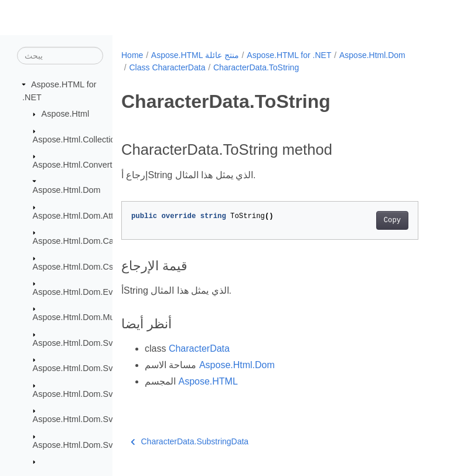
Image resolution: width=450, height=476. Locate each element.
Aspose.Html (66, 114)
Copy (392, 220)
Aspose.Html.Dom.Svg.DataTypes (97, 393)
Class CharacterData (167, 67)
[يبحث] (60, 56)
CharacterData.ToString (256, 67)
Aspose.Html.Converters (79, 165)
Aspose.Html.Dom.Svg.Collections (97, 368)
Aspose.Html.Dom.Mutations (86, 317)
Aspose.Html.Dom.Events (81, 292)
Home (132, 55)
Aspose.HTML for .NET (289, 55)
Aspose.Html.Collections (79, 139)
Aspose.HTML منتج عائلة (195, 55)
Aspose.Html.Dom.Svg (75, 343)
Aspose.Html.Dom (67, 190)
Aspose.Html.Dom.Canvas (82, 241)
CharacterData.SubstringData (190, 441)
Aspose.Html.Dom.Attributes (86, 216)
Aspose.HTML (208, 381)
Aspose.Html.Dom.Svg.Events (89, 419)
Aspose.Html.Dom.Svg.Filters (88, 444)
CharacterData (199, 348)
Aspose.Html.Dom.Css (75, 266)
